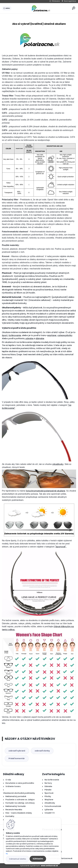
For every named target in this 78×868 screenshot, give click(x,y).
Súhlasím (38, 859)
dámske (40, 338)
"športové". (61, 547)
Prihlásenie (56, 1)
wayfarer (52, 335)
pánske (30, 338)
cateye (61, 335)
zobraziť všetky (42, 751)
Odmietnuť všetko (18, 859)
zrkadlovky (58, 464)
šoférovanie (15, 335)
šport (5, 335)
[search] (74, 8)
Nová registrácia (70, 1)
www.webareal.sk (49, 866)
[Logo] (41, 8)
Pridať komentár (17, 758)
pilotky (69, 335)
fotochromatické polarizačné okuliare (45, 491)
